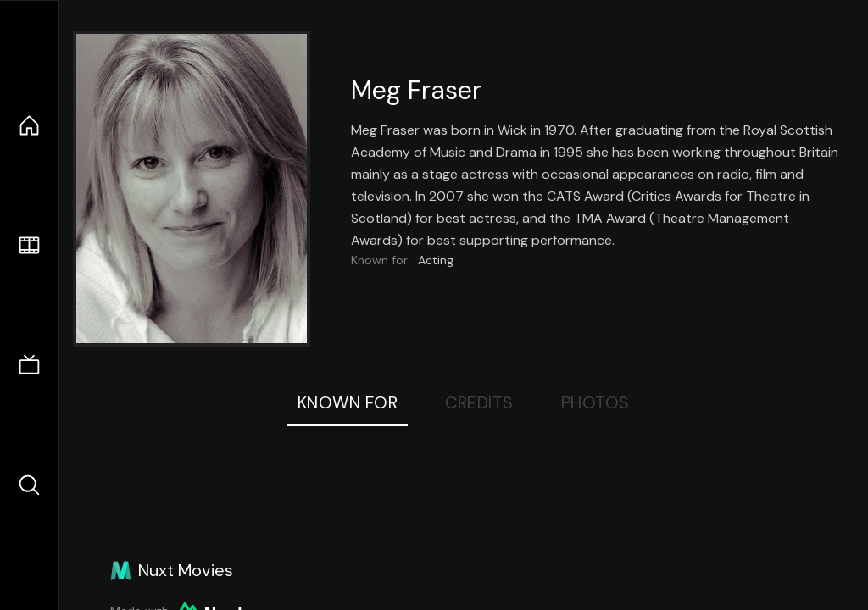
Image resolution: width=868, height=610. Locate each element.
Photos (595, 402)
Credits (479, 402)
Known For (348, 402)
